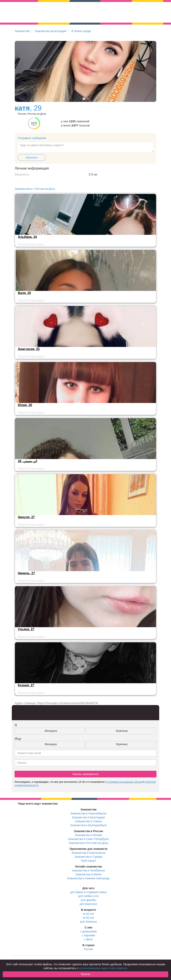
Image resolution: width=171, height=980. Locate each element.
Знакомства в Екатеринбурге (89, 825)
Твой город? (89, 861)
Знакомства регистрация (51, 31)
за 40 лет (88, 914)
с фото (88, 939)
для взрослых (88, 904)
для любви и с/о (88, 896)
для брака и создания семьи (89, 892)
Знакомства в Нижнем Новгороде (89, 878)
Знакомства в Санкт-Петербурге (89, 839)
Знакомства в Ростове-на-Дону (89, 843)
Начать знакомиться (85, 774)
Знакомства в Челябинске (88, 870)
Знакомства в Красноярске (88, 853)
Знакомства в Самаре (88, 857)
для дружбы (88, 900)
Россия (88, 949)
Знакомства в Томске (88, 821)
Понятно (85, 974)
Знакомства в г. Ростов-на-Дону (35, 189)
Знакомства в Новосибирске (88, 813)
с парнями (89, 935)
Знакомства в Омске (89, 874)
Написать (32, 158)
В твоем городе (81, 31)
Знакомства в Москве (88, 835)
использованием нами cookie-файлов (103, 968)
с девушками (88, 931)
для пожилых (88, 922)
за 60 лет (88, 918)
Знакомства (22, 31)
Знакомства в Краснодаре (89, 817)
